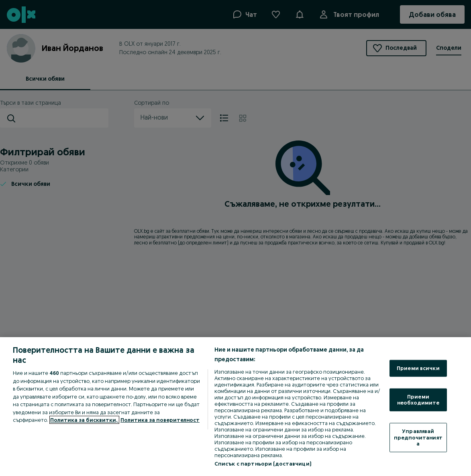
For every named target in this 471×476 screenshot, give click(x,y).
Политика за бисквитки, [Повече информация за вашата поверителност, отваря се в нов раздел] (84, 420)
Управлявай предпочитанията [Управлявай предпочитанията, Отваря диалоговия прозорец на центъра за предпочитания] (418, 437)
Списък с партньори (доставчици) (263, 464)
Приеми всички (418, 368)
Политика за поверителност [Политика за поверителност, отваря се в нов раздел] (160, 420)
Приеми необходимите (418, 399)
